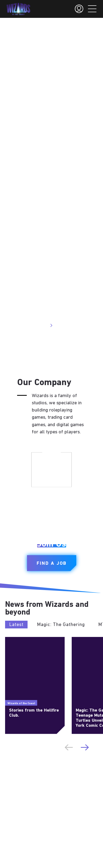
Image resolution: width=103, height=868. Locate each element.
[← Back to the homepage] (18, 9)
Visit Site (42, 325)
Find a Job (52, 564)
